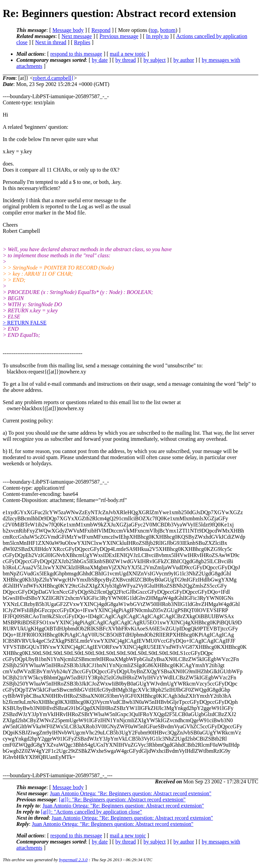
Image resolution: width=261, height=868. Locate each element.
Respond (101, 30)
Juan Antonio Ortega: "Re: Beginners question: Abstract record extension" (131, 793)
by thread (126, 60)
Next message (77, 36)
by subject (154, 60)
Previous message (119, 36)
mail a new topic (128, 54)
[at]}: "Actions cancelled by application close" (91, 812)
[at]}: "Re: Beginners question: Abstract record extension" (122, 800)
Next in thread (51, 42)
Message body (68, 30)
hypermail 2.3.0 (73, 860)
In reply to (158, 36)
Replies (82, 42)
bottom (168, 30)
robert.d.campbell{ (54, 78)
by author (184, 60)
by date (100, 60)
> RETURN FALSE (25, 323)
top (154, 30)
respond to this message (76, 54)
